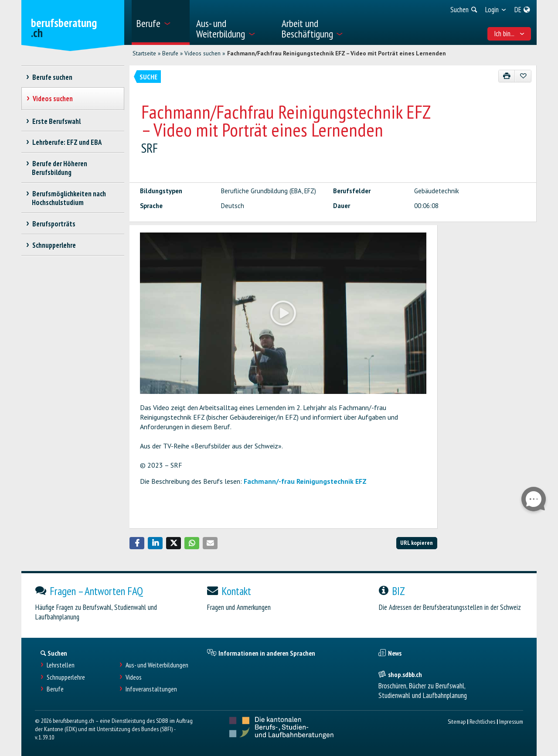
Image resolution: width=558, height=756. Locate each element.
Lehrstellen (61, 665)
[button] (137, 543)
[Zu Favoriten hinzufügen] (523, 76)
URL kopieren (417, 542)
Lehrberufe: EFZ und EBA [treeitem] (67, 142)
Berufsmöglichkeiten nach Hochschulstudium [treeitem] (69, 198)
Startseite (144, 53)
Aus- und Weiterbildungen (157, 665)
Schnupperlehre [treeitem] (54, 245)
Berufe (170, 53)
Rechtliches (482, 721)
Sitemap (457, 721)
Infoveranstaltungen (151, 689)
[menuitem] (161, 22)
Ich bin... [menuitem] (509, 34)
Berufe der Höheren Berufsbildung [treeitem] (60, 168)
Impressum (511, 721)
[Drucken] (507, 76)
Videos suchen (202, 53)
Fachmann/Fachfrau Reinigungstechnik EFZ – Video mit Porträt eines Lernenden (337, 53)
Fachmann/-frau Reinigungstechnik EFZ (305, 481)
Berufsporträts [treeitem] (54, 224)
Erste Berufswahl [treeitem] (56, 121)
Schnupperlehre (66, 677)
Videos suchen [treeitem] (53, 99)
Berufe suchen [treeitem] (52, 77)
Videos (134, 677)
